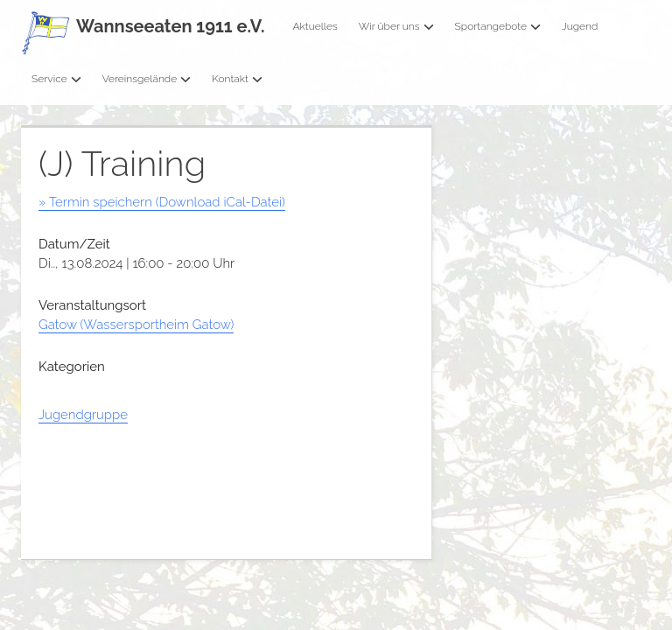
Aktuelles (315, 26)
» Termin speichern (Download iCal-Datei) (162, 202)
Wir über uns (396, 26)
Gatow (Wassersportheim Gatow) (136, 325)
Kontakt (237, 79)
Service (56, 79)
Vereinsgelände (147, 79)
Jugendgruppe (83, 415)
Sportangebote (498, 26)
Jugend (580, 26)
